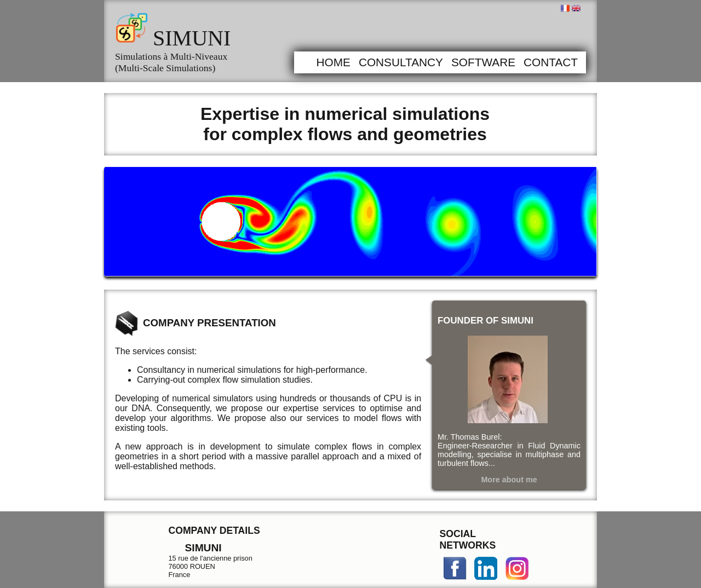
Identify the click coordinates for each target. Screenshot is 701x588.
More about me (509, 480)
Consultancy (401, 62)
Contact (551, 62)
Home (333, 62)
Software (483, 62)
